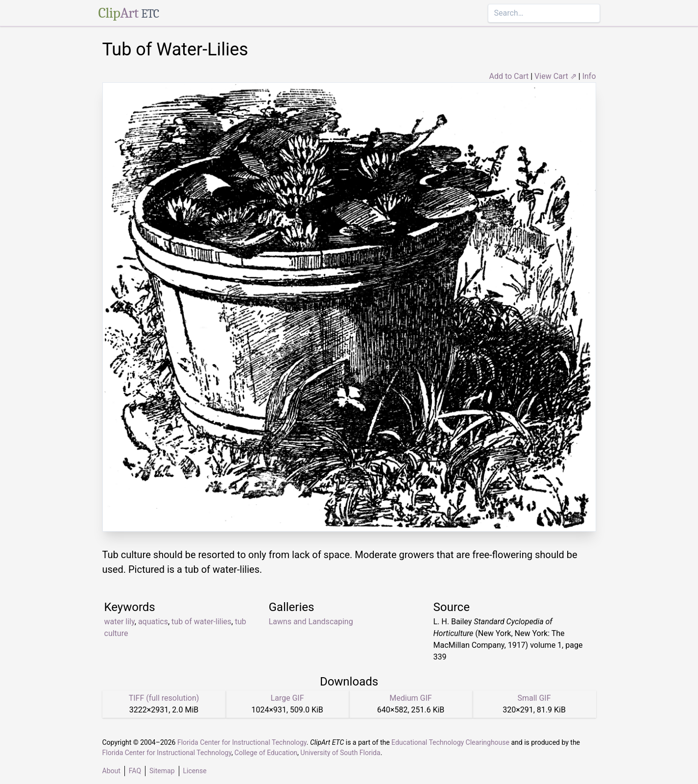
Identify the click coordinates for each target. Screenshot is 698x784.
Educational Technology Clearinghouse (450, 742)
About (111, 771)
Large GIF (287, 698)
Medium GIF (410, 698)
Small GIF (534, 698)
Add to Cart (509, 76)
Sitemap (162, 771)
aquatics (153, 622)
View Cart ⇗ (555, 76)
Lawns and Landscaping (311, 622)
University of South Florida (340, 753)
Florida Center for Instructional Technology (242, 742)
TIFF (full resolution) (164, 698)
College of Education (266, 753)
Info (589, 76)
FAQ (135, 771)
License (195, 771)
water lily (120, 622)
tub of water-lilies (201, 622)
